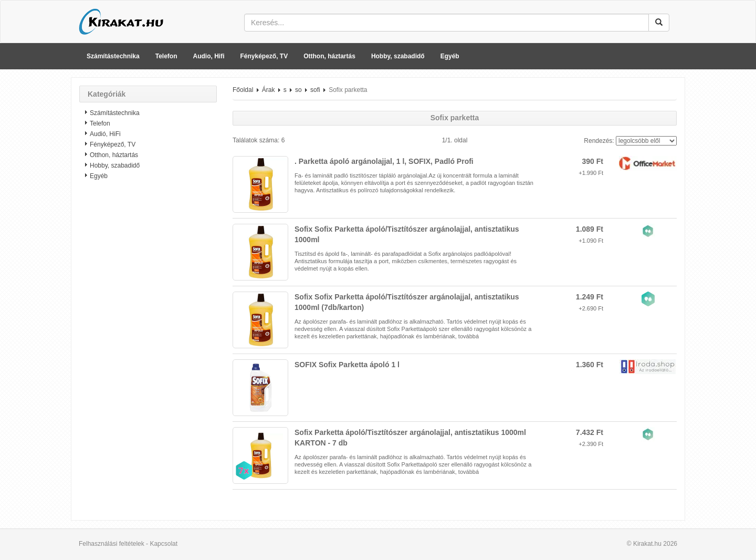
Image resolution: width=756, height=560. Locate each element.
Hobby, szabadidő (398, 56)
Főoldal (243, 90)
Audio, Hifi (209, 56)
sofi (315, 90)
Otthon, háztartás (329, 56)
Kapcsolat (164, 544)
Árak (269, 90)
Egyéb (450, 56)
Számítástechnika (113, 56)
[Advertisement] (148, 355)
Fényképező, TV (264, 56)
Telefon (166, 56)
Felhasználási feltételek (112, 544)
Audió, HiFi (105, 134)
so (298, 90)
